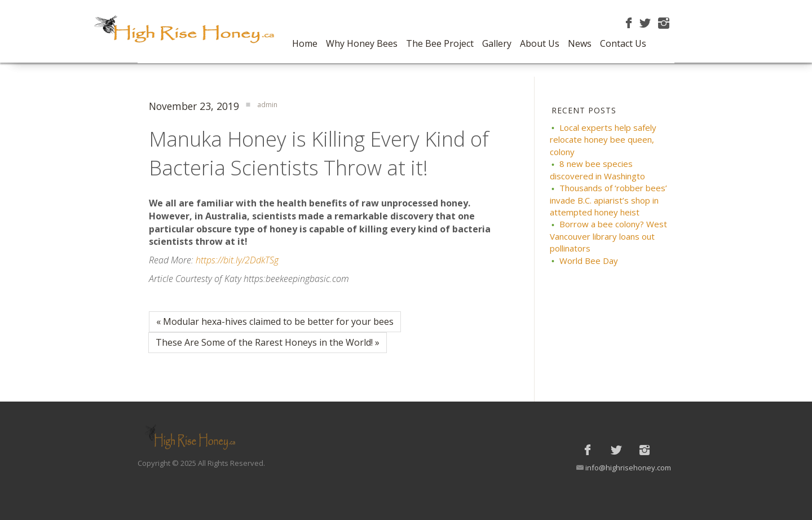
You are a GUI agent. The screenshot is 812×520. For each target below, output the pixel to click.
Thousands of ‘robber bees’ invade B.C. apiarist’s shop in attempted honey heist (608, 200)
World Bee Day (589, 261)
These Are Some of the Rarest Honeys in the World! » (268, 342)
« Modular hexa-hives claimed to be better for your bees (275, 321)
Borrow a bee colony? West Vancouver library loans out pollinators (608, 236)
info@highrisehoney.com (628, 468)
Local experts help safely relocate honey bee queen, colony (603, 140)
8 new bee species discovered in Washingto (597, 169)
